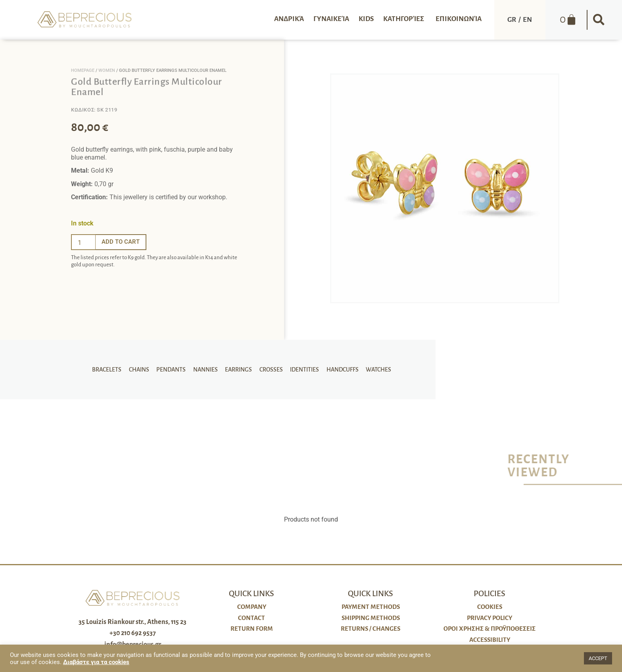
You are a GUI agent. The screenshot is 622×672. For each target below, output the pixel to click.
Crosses (270, 370)
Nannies (206, 370)
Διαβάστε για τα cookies (96, 662)
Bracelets (111, 370)
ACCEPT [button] (598, 658)
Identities (302, 370)
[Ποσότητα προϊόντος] (83, 242)
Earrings (238, 370)
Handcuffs (339, 370)
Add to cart (122, 242)
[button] (599, 20)
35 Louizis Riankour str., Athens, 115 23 (132, 622)
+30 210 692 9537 (133, 633)
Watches (374, 370)
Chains (142, 370)
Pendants (173, 370)
